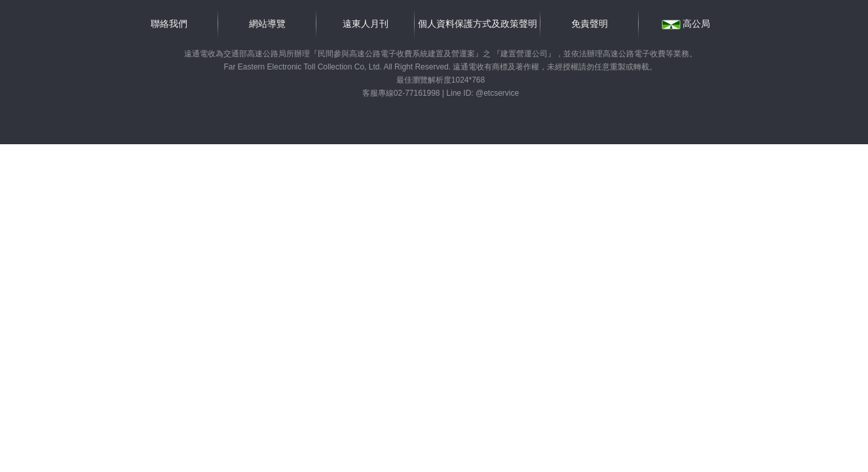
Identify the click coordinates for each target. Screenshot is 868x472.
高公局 (686, 24)
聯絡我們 (169, 24)
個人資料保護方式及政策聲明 (478, 24)
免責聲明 (590, 24)
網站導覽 (267, 24)
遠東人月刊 (366, 24)
